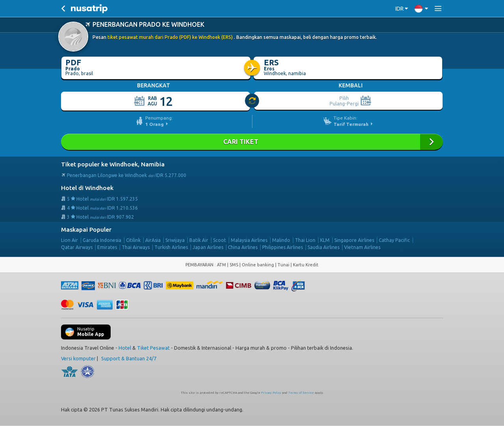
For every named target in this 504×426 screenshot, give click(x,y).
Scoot (220, 240)
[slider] (252, 101)
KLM (325, 240)
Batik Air (199, 240)
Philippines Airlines (283, 247)
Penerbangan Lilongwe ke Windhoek (127, 175)
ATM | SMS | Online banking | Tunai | (255, 265)
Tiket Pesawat (153, 348)
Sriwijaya (175, 240)
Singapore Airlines (354, 240)
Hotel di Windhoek (87, 188)
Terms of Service (301, 393)
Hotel (125, 348)
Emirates (107, 247)
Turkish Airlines (171, 247)
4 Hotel (102, 208)
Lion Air (69, 240)
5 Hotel (102, 199)
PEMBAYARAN (200, 265)
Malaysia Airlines (249, 240)
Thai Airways (136, 247)
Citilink (133, 240)
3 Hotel (100, 217)
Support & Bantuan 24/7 (129, 358)
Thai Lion (305, 240)
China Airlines (243, 247)
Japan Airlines (208, 247)
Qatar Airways (77, 247)
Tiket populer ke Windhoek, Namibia (113, 164)
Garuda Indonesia (102, 240)
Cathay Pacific (394, 240)
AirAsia (153, 240)
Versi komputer (78, 358)
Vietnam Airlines (362, 247)
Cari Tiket (252, 142)
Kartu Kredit (306, 265)
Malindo (281, 240)
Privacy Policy (271, 393)
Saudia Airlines (323, 247)
